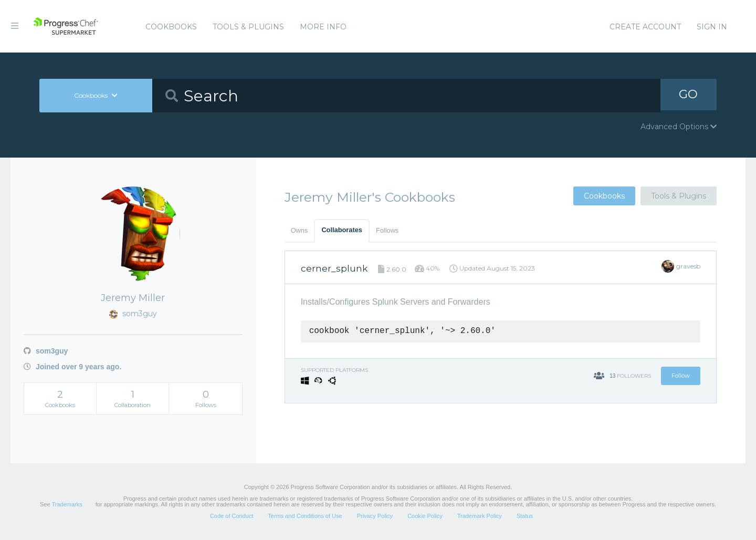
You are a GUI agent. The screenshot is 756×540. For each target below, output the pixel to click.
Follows (387, 230)
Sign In (712, 27)
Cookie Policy (425, 516)
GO (688, 95)
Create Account (645, 27)
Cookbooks (171, 27)
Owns (300, 230)
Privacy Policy (375, 516)
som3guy (46, 351)
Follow (681, 376)
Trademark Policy (480, 516)
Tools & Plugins (248, 27)
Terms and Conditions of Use (305, 516)
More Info (323, 27)
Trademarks (67, 504)
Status (525, 516)
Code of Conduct (232, 516)
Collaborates (342, 230)
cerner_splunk (334, 268)
